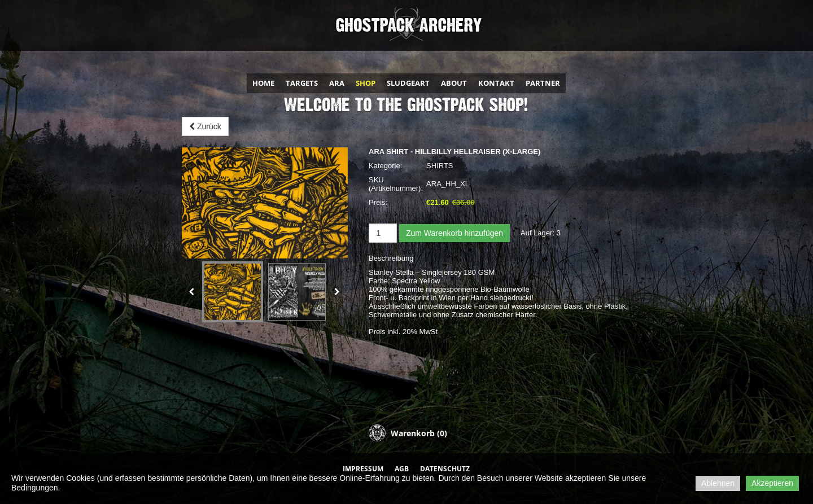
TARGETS (302, 83)
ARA (337, 83)
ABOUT (454, 83)
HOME (263, 83)
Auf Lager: (537, 233)
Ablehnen (718, 483)
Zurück (205, 126)
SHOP (366, 83)
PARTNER (543, 83)
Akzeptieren (772, 483)
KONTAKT (496, 83)
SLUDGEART (408, 83)
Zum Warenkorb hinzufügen (454, 233)
